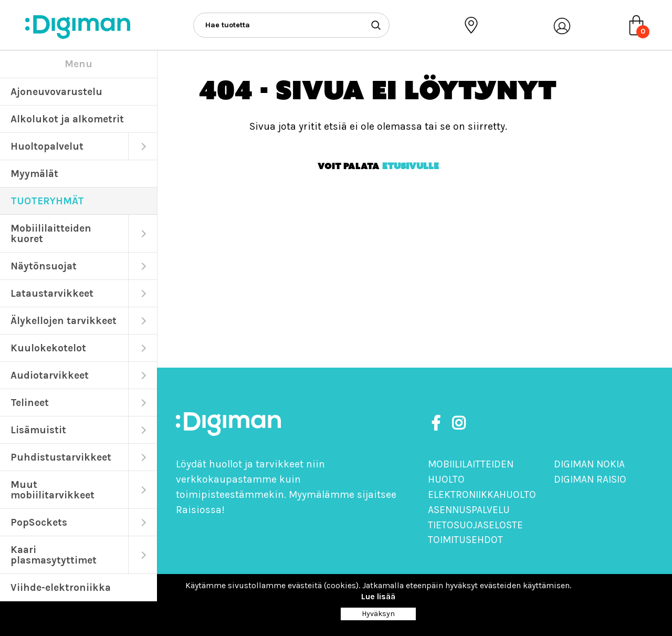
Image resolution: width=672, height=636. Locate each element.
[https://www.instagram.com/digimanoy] (459, 424)
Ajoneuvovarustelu (56, 92)
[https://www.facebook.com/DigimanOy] (438, 424)
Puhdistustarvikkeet (61, 457)
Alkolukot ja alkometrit (67, 119)
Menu (78, 64)
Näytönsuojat (44, 266)
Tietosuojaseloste (475, 525)
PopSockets (39, 522)
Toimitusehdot (465, 540)
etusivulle (411, 166)
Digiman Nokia (589, 464)
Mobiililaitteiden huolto (471, 472)
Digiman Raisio (590, 479)
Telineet (30, 403)
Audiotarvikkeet (50, 375)
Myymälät (34, 174)
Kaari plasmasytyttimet (54, 555)
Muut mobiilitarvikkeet (52, 490)
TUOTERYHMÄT (47, 201)
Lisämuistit (38, 430)
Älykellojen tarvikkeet (64, 321)
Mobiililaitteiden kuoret (51, 233)
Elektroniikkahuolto (482, 494)
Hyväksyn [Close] (378, 614)
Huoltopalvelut (47, 146)
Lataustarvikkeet (52, 293)
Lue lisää (378, 596)
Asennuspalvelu (469, 510)
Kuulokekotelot (48, 348)
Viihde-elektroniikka (61, 587)
